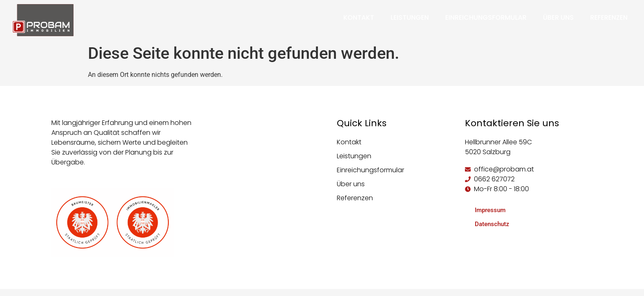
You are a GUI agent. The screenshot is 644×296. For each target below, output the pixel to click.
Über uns (558, 17)
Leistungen (410, 17)
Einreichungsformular (486, 17)
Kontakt (359, 17)
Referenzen (609, 17)
